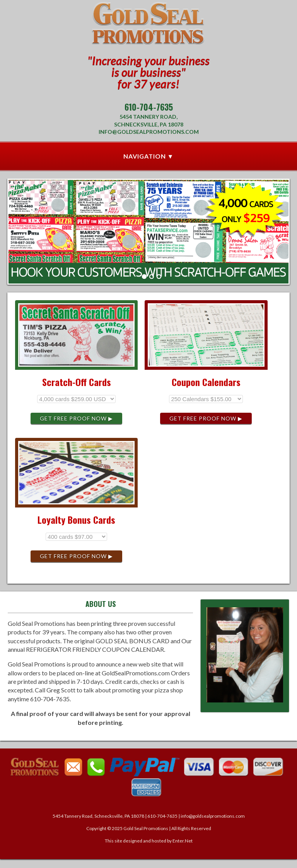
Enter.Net (183, 841)
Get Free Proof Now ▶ (76, 418)
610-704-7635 (149, 107)
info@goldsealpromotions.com (149, 132)
